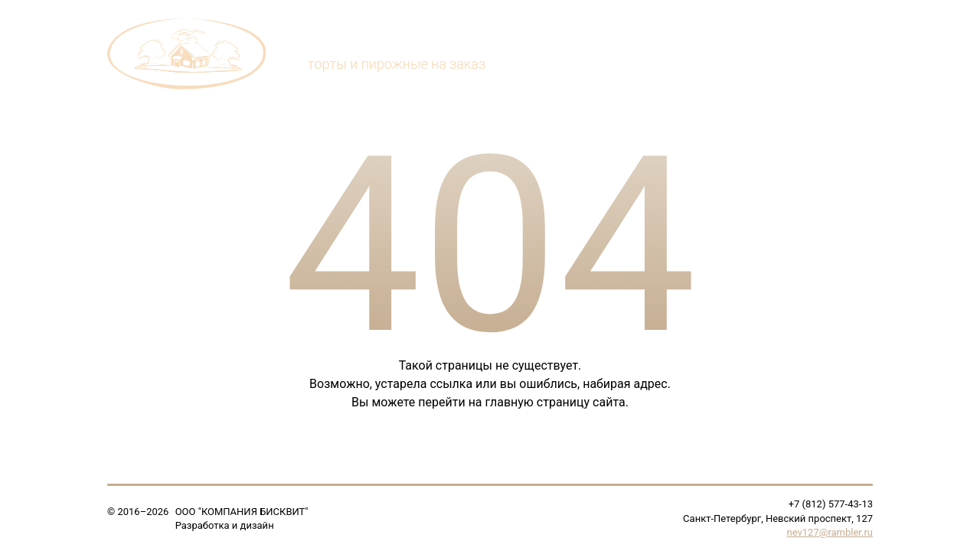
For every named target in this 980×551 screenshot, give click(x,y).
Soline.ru (296, 525)
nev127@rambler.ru (830, 532)
